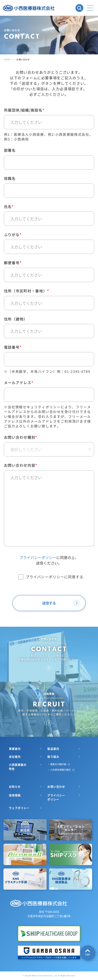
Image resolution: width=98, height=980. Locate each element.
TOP (88, 953)
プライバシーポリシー (38, 611)
